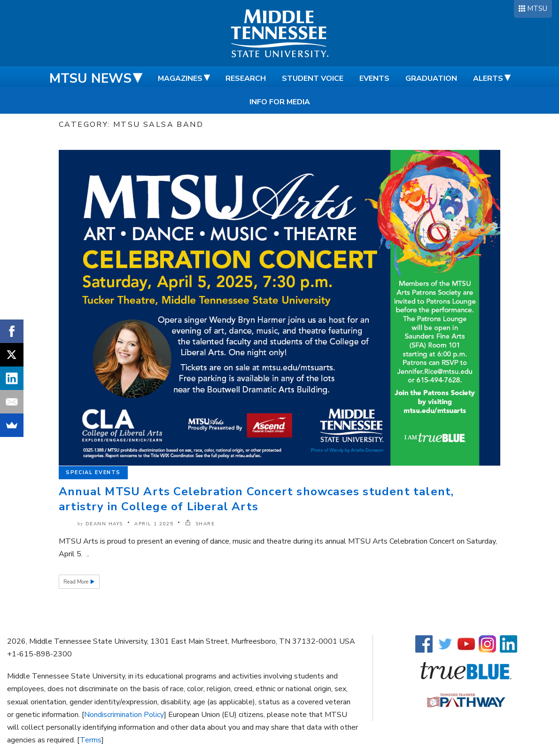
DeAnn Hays (104, 524)
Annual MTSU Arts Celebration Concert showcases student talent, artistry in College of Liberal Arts (256, 499)
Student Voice (313, 78)
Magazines (180, 78)
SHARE (200, 524)
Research (246, 78)
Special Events (93, 472)
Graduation (431, 78)
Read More (77, 582)
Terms (91, 740)
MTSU (537, 8)
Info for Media (280, 102)
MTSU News (90, 78)
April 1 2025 (154, 524)
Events (374, 78)
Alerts (488, 78)
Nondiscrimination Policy (124, 715)
